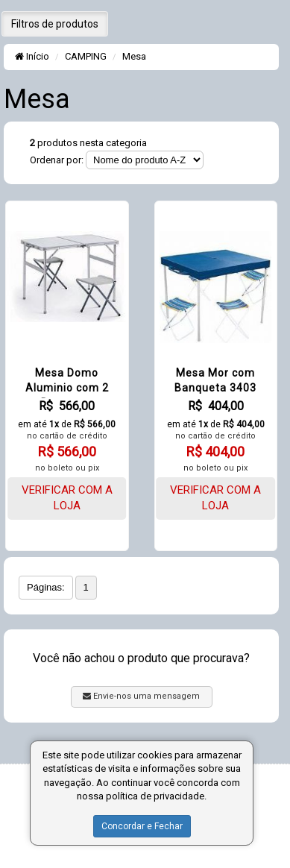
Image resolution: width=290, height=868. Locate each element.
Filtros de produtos (55, 24)
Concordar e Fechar (142, 826)
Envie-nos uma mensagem (141, 696)
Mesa (134, 56)
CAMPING (86, 56)
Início (32, 56)
